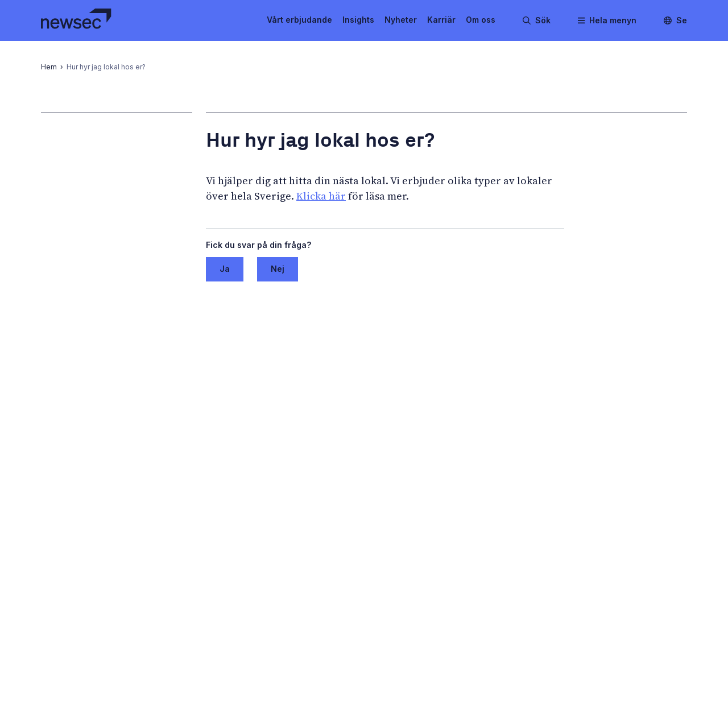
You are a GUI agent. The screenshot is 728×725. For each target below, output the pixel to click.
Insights (358, 20)
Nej (278, 269)
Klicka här (321, 196)
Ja (225, 269)
